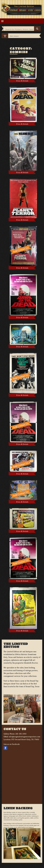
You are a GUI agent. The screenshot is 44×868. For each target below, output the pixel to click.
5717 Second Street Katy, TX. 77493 (25, 739)
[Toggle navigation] (2, 21)
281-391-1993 (21, 734)
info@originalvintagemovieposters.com (25, 737)
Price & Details (22, 81)
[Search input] (19, 29)
